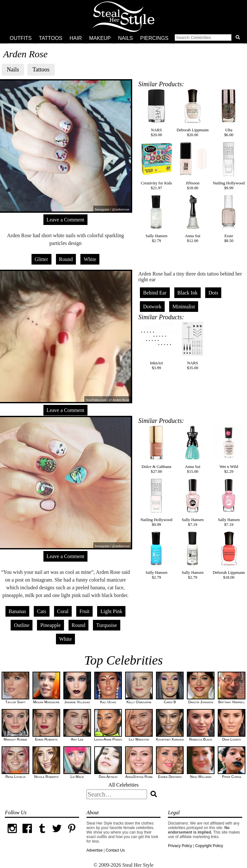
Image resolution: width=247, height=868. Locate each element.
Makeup (100, 38)
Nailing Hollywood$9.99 (229, 166)
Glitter (41, 259)
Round (66, 259)
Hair (76, 38)
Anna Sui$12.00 (193, 219)
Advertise (95, 850)
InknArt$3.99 (156, 346)
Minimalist (184, 307)
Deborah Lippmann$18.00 (229, 555)
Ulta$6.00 (229, 113)
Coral (63, 611)
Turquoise (106, 625)
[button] (208, 38)
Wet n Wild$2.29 (229, 450)
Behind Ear (155, 293)
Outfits (21, 38)
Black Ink (188, 293)
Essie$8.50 (229, 219)
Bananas (17, 611)
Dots (213, 293)
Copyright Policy (209, 846)
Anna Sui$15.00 (193, 450)
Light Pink (111, 611)
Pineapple (50, 625)
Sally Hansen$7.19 (193, 503)
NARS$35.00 (193, 346)
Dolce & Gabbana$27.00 (156, 450)
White (90, 259)
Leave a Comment (65, 220)
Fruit (84, 611)
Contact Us (115, 850)
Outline (22, 625)
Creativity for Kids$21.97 (156, 166)
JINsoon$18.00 (193, 166)
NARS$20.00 (156, 113)
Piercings (154, 38)
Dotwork (152, 307)
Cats (41, 611)
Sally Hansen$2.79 (156, 219)
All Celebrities (123, 785)
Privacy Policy (180, 846)
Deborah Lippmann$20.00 (193, 113)
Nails (125, 38)
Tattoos (51, 38)
